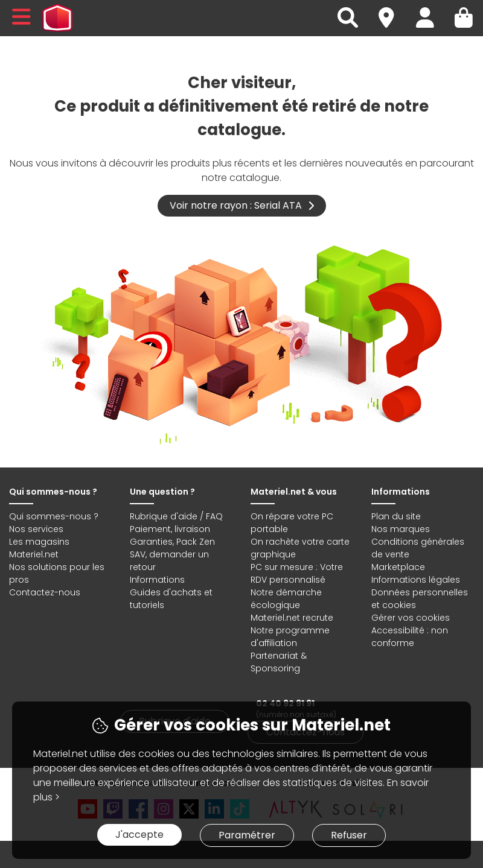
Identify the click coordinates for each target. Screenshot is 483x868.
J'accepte (139, 835)
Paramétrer (247, 835)
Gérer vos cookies (411, 618)
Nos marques (401, 529)
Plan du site (396, 516)
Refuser (349, 835)
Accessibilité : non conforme (410, 637)
